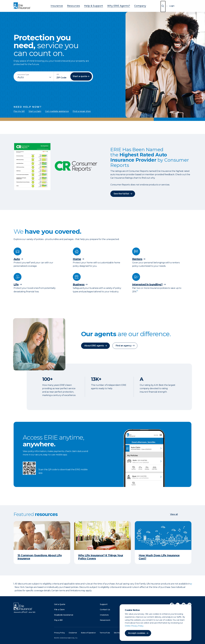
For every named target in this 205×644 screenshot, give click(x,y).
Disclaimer (73, 633)
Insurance (64, 6)
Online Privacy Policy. (134, 626)
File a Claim (59, 609)
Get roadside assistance (57, 111)
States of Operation (88, 633)
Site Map (117, 633)
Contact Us (105, 609)
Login (172, 6)
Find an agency (124, 345)
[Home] (23, 6)
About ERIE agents (94, 345)
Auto (17, 259)
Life (16, 284)
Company (133, 6)
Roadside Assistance (64, 615)
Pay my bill (19, 111)
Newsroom (105, 620)
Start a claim (35, 111)
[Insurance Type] (35, 77)
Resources (78, 6)
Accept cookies (137, 633)
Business (79, 284)
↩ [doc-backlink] (191, 584)
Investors (104, 615)
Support (104, 604)
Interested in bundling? (147, 284)
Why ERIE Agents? (115, 6)
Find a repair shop (82, 111)
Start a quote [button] (80, 76)
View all (174, 514)
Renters (137, 259)
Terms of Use (105, 633)
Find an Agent (193, 6)
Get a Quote (60, 604)
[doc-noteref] (137, 291)
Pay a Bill (58, 620)
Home (77, 259)
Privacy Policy (59, 633)
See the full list (121, 194)
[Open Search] (163, 6)
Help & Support (95, 6)
